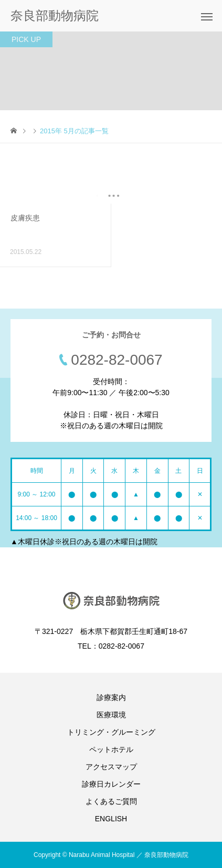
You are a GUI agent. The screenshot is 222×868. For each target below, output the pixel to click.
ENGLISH (111, 819)
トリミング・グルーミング (111, 732)
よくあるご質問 (111, 801)
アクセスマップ (111, 767)
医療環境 (111, 715)
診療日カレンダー (111, 784)
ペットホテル (111, 749)
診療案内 (111, 697)
